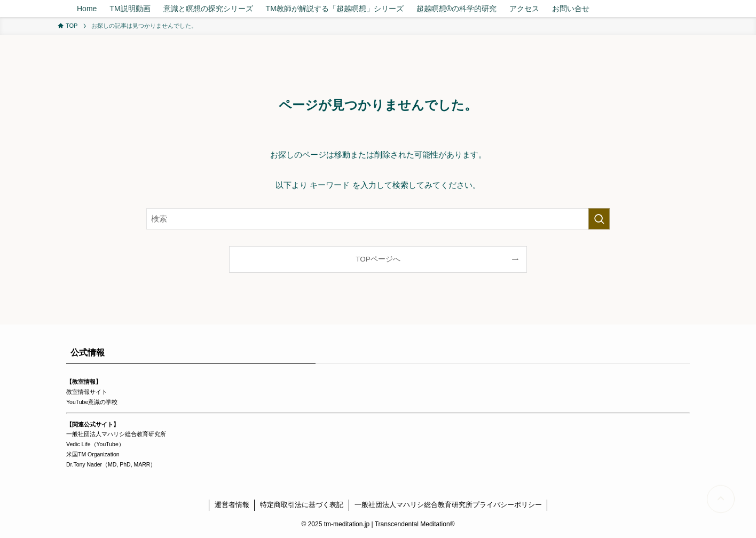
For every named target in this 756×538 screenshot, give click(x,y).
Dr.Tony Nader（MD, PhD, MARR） (111, 464)
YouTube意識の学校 (92, 402)
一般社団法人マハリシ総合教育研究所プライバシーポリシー (448, 505)
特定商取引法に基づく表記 (302, 505)
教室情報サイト (87, 392)
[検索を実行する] (599, 219)
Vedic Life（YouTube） (95, 444)
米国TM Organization (93, 454)
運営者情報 (232, 505)
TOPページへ (378, 259)
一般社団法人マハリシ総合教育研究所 (116, 434)
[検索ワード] (378, 219)
